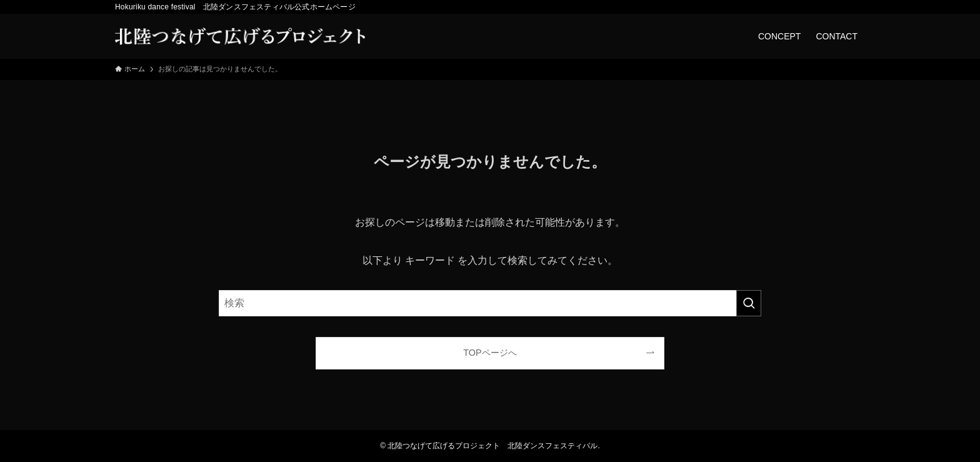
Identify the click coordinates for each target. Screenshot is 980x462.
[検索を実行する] (749, 303)
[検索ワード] (490, 303)
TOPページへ (490, 353)
